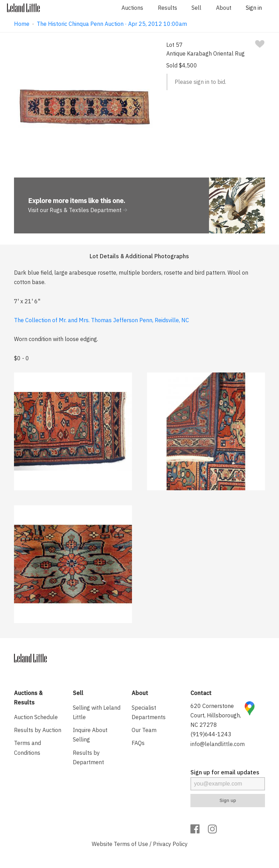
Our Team (144, 730)
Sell (196, 8)
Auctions (132, 8)
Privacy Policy (170, 844)
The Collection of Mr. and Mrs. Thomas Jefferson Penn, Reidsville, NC (102, 320)
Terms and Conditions (27, 748)
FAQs (138, 743)
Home (22, 24)
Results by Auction (38, 730)
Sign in (254, 8)
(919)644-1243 (211, 734)
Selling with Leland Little (97, 712)
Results (168, 8)
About (224, 8)
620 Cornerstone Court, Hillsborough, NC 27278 (216, 715)
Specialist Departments (149, 712)
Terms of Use (131, 844)
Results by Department (88, 757)
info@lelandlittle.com (218, 744)
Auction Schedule (36, 717)
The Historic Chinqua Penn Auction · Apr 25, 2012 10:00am (112, 24)
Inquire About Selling (90, 735)
